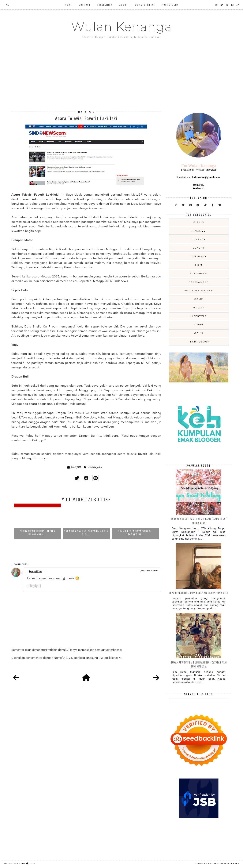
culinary (199, 256)
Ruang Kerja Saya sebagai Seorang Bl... (135, 533)
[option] (37, 523)
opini (199, 333)
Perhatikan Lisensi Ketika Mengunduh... (37, 533)
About (124, 5)
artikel (100, 467)
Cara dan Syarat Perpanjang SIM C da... (86, 533)
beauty (199, 248)
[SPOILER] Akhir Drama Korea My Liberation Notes (199, 593)
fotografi (199, 273)
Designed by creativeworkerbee (217, 863)
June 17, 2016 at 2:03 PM (149, 571)
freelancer (199, 282)
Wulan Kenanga (122, 27)
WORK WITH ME (145, 5)
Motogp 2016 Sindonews (110, 281)
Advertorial (92, 467)
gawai (199, 307)
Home (68, 5)
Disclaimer (105, 5)
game (199, 299)
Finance (199, 231)
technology (199, 342)
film (199, 265)
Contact (85, 5)
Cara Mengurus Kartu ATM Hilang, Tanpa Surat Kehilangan (199, 521)
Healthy (199, 239)
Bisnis (199, 222)
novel (199, 325)
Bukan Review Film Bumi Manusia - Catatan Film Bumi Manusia (199, 664)
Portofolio (170, 5)
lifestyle (199, 316)
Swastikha (35, 572)
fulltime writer (199, 290)
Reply (34, 586)
